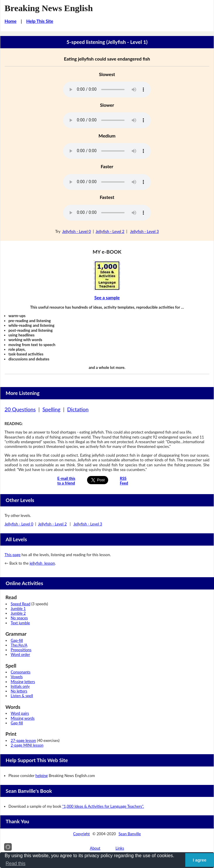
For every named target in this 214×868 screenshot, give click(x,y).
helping (42, 776)
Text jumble (21, 623)
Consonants (21, 672)
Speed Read (21, 604)
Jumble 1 (18, 609)
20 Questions (20, 409)
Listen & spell (22, 696)
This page (13, 555)
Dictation (78, 409)
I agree (200, 860)
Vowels (17, 677)
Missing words (23, 718)
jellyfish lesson (42, 563)
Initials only (20, 686)
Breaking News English (49, 8)
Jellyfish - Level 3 (145, 231)
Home (11, 21)
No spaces (19, 618)
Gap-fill (17, 640)
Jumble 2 (18, 613)
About (95, 848)
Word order (21, 654)
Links (120, 848)
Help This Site (40, 21)
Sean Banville (130, 834)
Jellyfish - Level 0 (77, 231)
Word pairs (20, 713)
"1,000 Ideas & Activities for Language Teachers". (103, 806)
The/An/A (19, 645)
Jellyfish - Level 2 (110, 231)
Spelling (51, 409)
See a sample (107, 298)
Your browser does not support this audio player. (107, 90)
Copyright (82, 834)
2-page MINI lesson (27, 745)
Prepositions (21, 650)
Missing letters (23, 682)
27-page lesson (23, 740)
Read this (16, 863)
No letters (19, 691)
